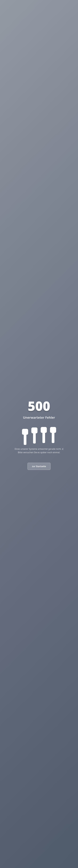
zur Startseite (39, 466)
